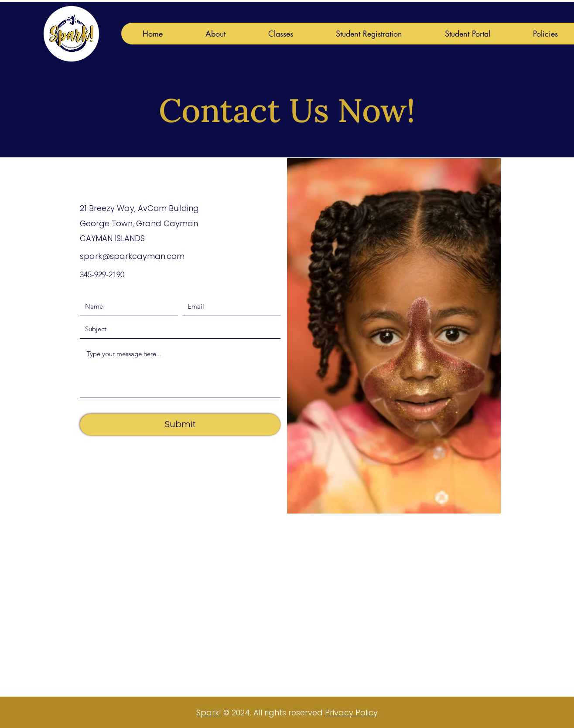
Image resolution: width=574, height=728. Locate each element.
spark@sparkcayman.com (132, 256)
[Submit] (180, 425)
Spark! (209, 713)
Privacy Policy (351, 713)
